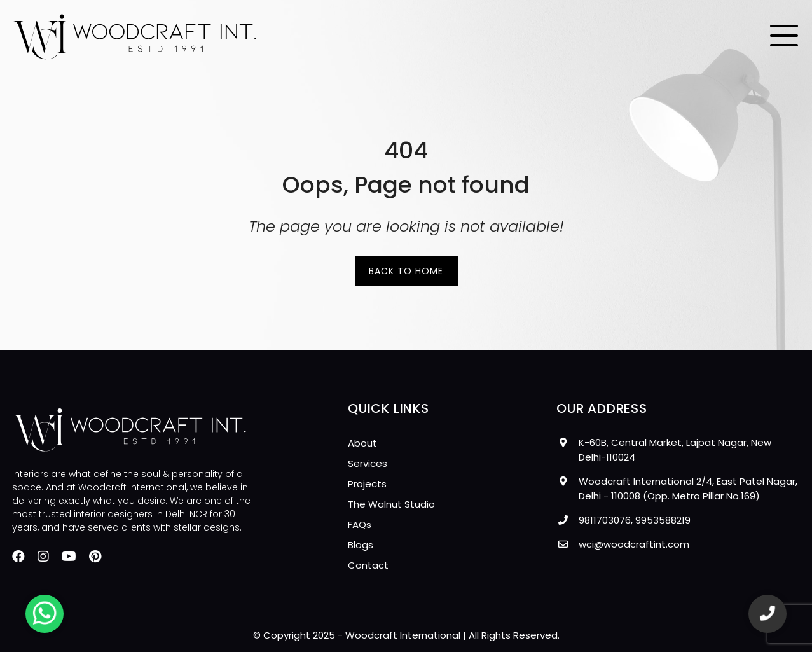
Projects (367, 484)
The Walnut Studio (391, 504)
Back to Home (406, 271)
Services (368, 463)
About (362, 443)
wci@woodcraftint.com (634, 544)
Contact (368, 565)
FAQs (360, 524)
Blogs (361, 545)
